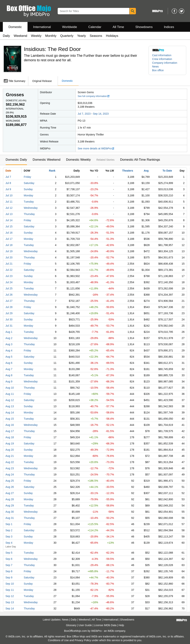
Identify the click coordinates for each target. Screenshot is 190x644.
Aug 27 (10, 493)
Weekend (21, 36)
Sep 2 (9, 530)
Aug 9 (9, 381)
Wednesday (31, 208)
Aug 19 (10, 443)
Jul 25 (9, 288)
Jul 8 (8, 183)
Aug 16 (10, 425)
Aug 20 (10, 450)
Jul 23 (9, 276)
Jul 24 (9, 282)
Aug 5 (9, 357)
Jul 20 (9, 257)
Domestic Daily (16, 160)
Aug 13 (10, 406)
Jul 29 (9, 313)
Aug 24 (10, 474)
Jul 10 (9, 195)
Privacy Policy (83, 640)
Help (121, 625)
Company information (165, 63)
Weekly (36, 36)
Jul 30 (9, 319)
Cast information (162, 55)
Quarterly (67, 36)
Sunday (28, 189)
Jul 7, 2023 (84, 114)
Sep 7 (9, 565)
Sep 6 (9, 559)
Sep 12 (10, 596)
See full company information (94, 96)
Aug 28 (10, 499)
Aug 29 (10, 506)
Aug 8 (9, 375)
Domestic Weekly (78, 160)
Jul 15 (9, 226)
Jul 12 (9, 208)
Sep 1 (9, 524)
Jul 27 (9, 301)
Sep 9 (9, 577)
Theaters (128, 171)
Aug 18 (10, 437)
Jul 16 (9, 233)
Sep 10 (10, 584)
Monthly (51, 36)
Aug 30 (10, 512)
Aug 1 (9, 332)
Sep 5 (9, 553)
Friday (27, 177)
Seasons (96, 36)
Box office (158, 70)
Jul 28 (9, 307)
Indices (169, 27)
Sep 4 (9, 543)
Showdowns (144, 27)
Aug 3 (9, 344)
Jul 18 (9, 245)
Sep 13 (10, 602)
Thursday (29, 214)
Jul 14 (9, 220)
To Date (167, 171)
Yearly (82, 36)
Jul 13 (9, 214)
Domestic (15, 27)
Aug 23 (10, 468)
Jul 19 (9, 251)
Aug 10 (10, 388)
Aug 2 (9, 338)
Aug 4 (9, 350)
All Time (118, 27)
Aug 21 (10, 456)
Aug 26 (10, 487)
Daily (6, 36)
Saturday (29, 183)
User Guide (85, 625)
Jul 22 (9, 270)
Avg (146, 171)
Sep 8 (9, 571)
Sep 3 (9, 537)
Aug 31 (10, 518)
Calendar (95, 27)
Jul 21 (9, 264)
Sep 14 (10, 608)
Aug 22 (10, 462)
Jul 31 (9, 326)
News (155, 67)
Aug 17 (10, 431)
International (42, 27)
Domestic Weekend (46, 160)
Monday (28, 195)
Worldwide (69, 27)
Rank (52, 171)
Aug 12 (10, 400)
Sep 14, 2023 (101, 114)
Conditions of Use (58, 640)
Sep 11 (10, 590)
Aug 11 (10, 394)
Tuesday (29, 202)
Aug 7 (9, 369)
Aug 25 (10, 481)
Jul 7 (8, 177)
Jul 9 (8, 189)
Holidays (112, 36)
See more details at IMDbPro (96, 148)
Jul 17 (9, 239)
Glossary (71, 625)
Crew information (162, 59)
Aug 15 (10, 419)
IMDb (111, 631)
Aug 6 (9, 363)
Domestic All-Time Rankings (140, 160)
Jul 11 (9, 202)
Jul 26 (9, 295)
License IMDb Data (105, 625)
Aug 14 (10, 412)
